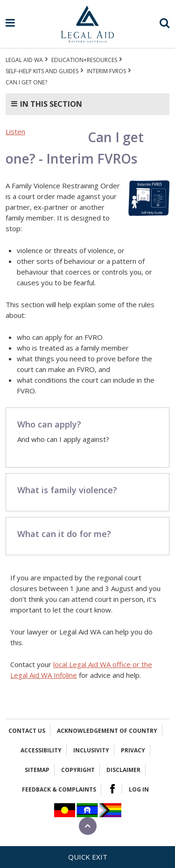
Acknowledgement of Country (107, 731)
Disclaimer (123, 770)
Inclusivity (91, 750)
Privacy (133, 750)
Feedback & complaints (59, 789)
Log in (139, 789)
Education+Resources (84, 60)
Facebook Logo (112, 789)
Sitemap (37, 770)
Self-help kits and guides (42, 71)
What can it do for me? (64, 534)
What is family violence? (67, 490)
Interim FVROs (106, 71)
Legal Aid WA (24, 60)
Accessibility (41, 750)
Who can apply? (49, 424)
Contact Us (27, 731)
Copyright (78, 770)
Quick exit (88, 857)
